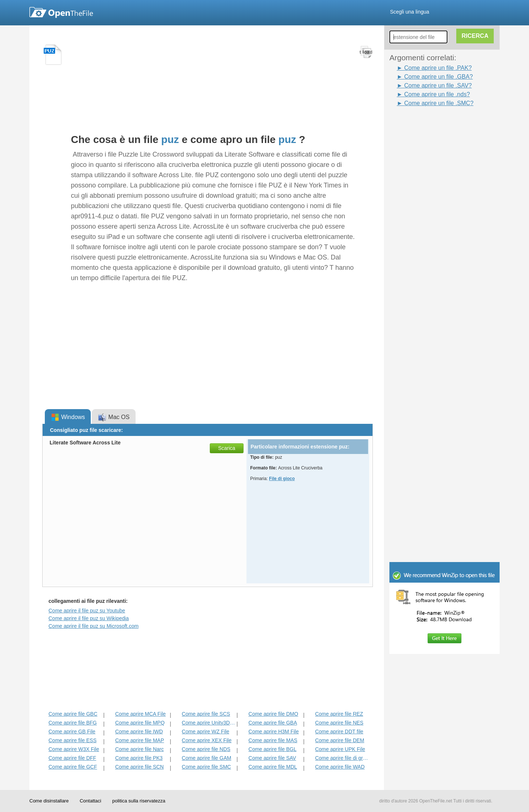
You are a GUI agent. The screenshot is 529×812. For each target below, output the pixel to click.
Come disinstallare (49, 801)
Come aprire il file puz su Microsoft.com (93, 626)
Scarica (227, 448)
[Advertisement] (448, 218)
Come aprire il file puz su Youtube (87, 611)
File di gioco (282, 479)
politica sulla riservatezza (139, 801)
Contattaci (91, 801)
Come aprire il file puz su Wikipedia (89, 618)
